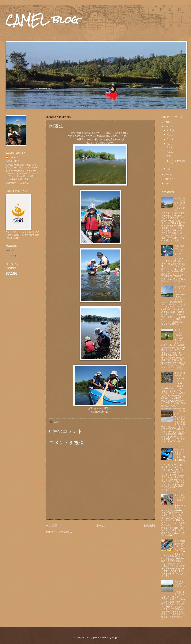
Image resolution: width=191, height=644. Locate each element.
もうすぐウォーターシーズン (180, 289)
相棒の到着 (180, 541)
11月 (169, 130)
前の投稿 (149, 526)
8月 (169, 144)
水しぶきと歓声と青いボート (176, 162)
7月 (169, 169)
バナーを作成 (11, 256)
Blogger (115, 638)
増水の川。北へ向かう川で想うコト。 (180, 585)
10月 (169, 135)
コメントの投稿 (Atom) (62, 532)
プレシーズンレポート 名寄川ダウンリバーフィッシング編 (181, 204)
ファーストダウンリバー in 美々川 (180, 499)
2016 (167, 126)
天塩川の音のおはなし (180, 247)
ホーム (100, 526)
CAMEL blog (42, 20)
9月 (169, 139)
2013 (167, 183)
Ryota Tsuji (10, 250)
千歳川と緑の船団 (180, 374)
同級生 (170, 152)
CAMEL (13, 157)
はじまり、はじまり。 (180, 331)
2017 (167, 122)
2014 (167, 179)
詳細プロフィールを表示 (17, 183)
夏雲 (169, 156)
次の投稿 (52, 526)
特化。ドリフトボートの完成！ (180, 452)
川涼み (170, 147)
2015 (167, 175)
